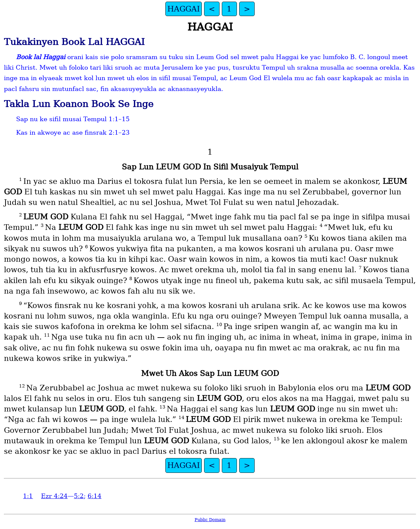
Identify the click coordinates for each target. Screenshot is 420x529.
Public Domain (210, 520)
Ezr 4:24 (54, 496)
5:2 (79, 496)
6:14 (94, 496)
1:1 (28, 496)
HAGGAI (184, 9)
